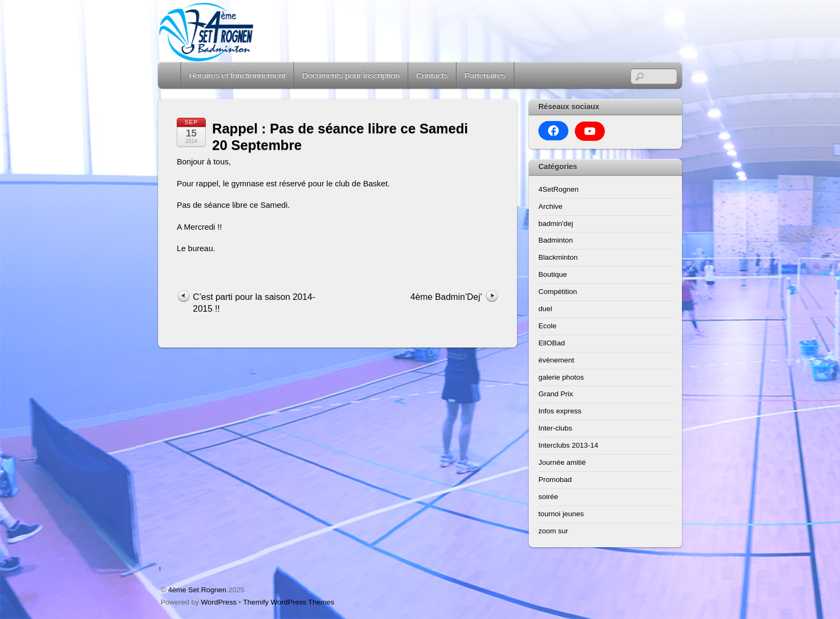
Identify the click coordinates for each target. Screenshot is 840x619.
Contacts (432, 75)
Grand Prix (556, 394)
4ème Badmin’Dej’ (446, 297)
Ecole (547, 326)
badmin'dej (556, 224)
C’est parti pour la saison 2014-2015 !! (254, 303)
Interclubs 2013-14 (568, 445)
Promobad (555, 480)
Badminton (556, 240)
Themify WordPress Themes (289, 602)
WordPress (219, 602)
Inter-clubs (555, 428)
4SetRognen (558, 189)
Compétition (558, 292)
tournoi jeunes (561, 514)
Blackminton (558, 257)
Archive (550, 206)
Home (170, 75)
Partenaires (485, 75)
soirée (548, 497)
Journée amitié (562, 462)
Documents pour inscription (351, 75)
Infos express (560, 411)
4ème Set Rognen (197, 590)
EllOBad (552, 343)
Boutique (553, 274)
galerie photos (561, 377)
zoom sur (553, 531)
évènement (556, 360)
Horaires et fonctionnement (237, 75)
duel (545, 309)
